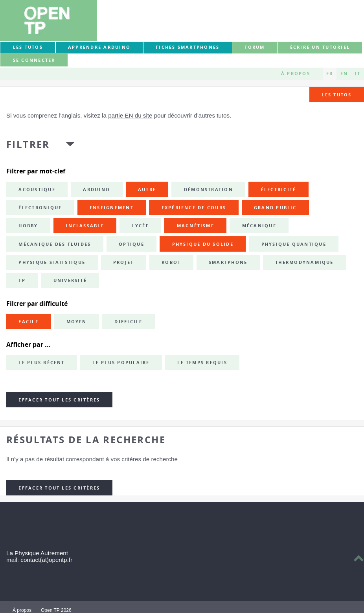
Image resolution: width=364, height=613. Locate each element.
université (70, 280)
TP (22, 280)
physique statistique (52, 262)
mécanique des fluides (55, 244)
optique (131, 244)
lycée (141, 226)
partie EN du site (130, 115)
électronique (40, 208)
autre (147, 190)
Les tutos (28, 47)
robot (171, 262)
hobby (28, 226)
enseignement (112, 208)
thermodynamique (304, 262)
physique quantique (294, 244)
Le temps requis (202, 363)
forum (255, 47)
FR (330, 74)
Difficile (128, 322)
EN (344, 74)
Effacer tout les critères (59, 400)
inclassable (85, 226)
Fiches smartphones (188, 47)
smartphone (228, 262)
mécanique (259, 226)
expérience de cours (194, 208)
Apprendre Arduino (99, 47)
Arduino (97, 190)
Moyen (77, 322)
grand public (275, 208)
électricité (279, 190)
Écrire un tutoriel (320, 47)
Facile (28, 322)
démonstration (209, 190)
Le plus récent (41, 363)
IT (358, 74)
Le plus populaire (121, 363)
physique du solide (203, 244)
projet (123, 262)
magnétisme (196, 226)
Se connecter (34, 60)
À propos (296, 74)
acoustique (37, 190)
